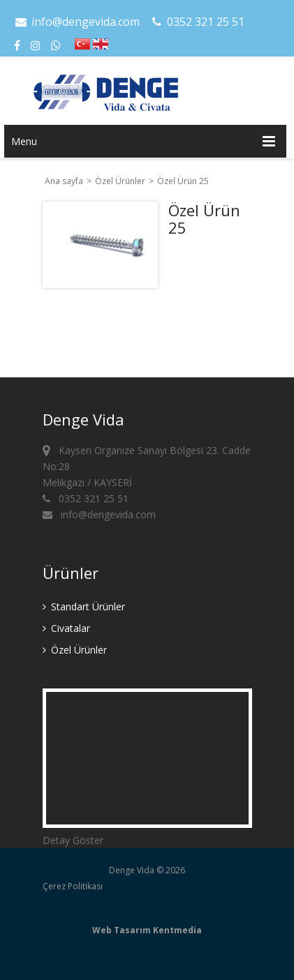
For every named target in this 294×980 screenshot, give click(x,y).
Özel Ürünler (121, 181)
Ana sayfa (64, 181)
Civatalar (66, 628)
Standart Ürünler (84, 606)
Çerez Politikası (73, 886)
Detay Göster (73, 840)
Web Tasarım (122, 930)
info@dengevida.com (77, 22)
